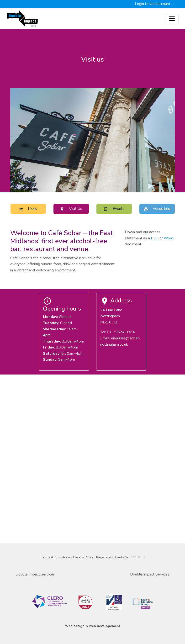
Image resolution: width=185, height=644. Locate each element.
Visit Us (71, 209)
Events (114, 209)
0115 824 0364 (121, 332)
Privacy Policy (84, 557)
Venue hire (157, 209)
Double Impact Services (35, 574)
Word (169, 238)
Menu (28, 209)
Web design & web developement (92, 626)
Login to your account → (155, 4)
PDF (155, 238)
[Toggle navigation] (172, 19)
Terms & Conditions (56, 557)
